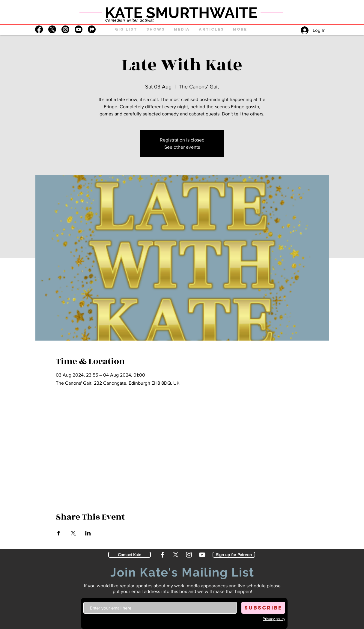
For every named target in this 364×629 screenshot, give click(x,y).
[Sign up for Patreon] (234, 555)
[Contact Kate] (130, 555)
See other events (182, 147)
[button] (156, 29)
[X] (52, 29)
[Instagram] (65, 29)
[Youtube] (79, 29)
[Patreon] (92, 29)
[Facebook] (39, 29)
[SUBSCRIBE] (263, 608)
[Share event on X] (73, 533)
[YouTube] (202, 555)
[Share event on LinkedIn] (88, 533)
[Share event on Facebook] (59, 533)
